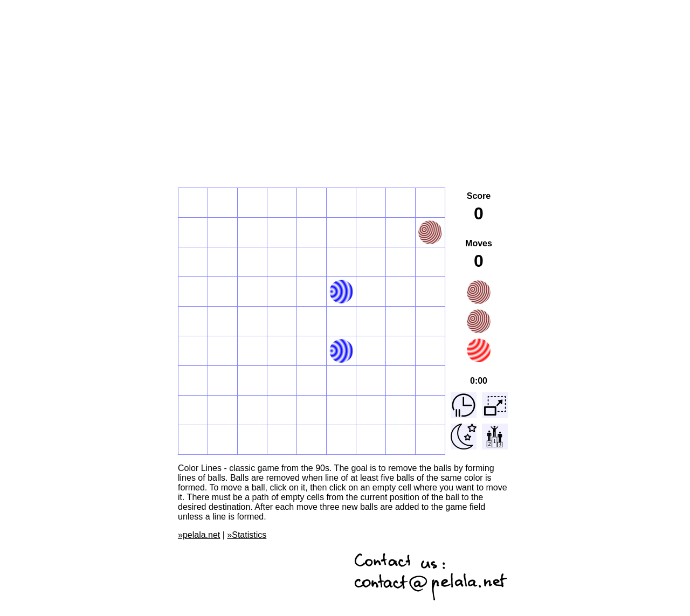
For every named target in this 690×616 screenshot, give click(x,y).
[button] (193, 203)
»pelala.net (199, 535)
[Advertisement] (345, 80)
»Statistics (247, 535)
